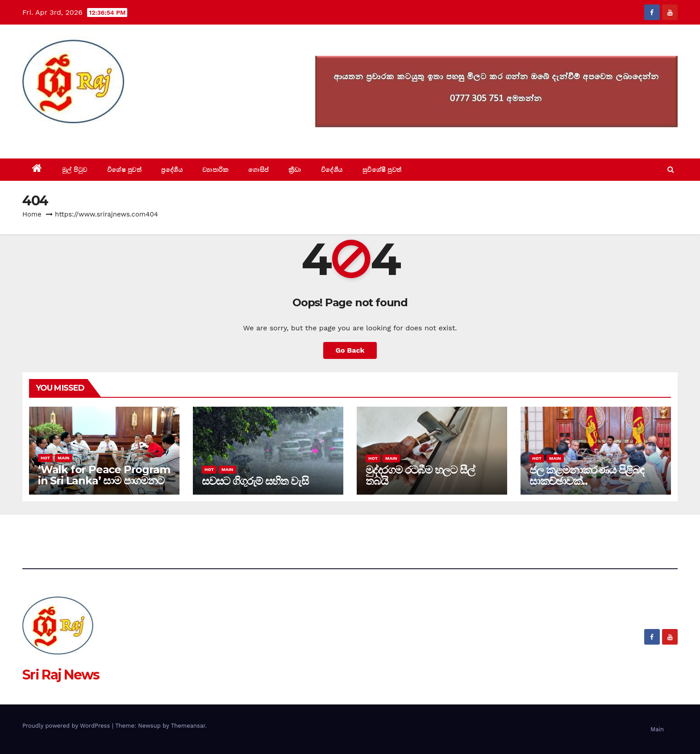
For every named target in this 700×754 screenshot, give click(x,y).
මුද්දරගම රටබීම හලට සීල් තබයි (420, 475)
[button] (671, 169)
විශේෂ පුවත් (125, 170)
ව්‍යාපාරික (215, 170)
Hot (45, 458)
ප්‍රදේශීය (172, 170)
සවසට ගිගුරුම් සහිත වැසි (255, 481)
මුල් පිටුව (75, 170)
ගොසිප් (258, 170)
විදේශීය (332, 170)
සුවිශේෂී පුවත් (382, 170)
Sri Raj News (61, 138)
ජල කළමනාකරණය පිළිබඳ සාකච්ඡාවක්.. (587, 475)
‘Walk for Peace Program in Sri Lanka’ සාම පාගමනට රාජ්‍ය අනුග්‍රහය (104, 481)
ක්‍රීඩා (295, 170)
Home (32, 214)
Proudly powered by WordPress (67, 726)
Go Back (350, 350)
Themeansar (188, 726)
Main (63, 458)
